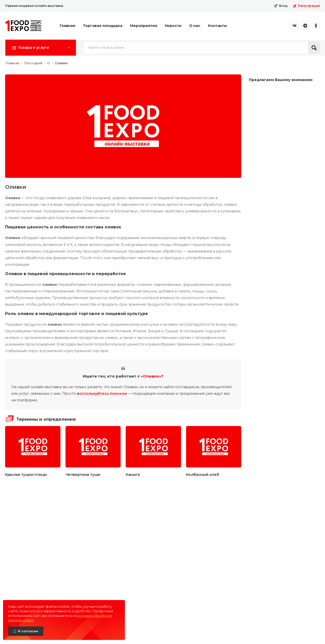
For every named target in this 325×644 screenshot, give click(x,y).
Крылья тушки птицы (26, 474)
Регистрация (306, 6)
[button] (41, 48)
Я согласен (28, 631)
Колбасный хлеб (203, 474)
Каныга (133, 474)
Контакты (217, 26)
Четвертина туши (83, 474)
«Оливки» (151, 376)
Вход (281, 6)
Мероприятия (144, 26)
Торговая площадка (103, 26)
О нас (195, 26)
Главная (67, 26)
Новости (173, 26)
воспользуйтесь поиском (102, 394)
